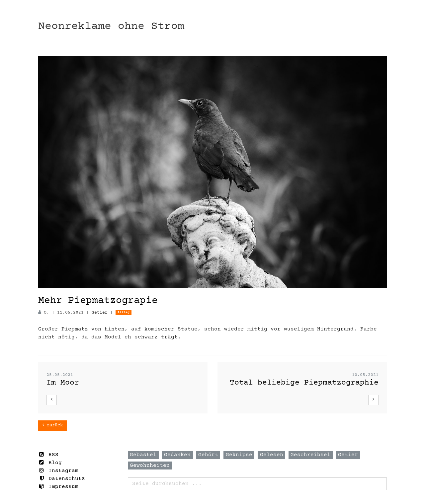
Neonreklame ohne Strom (111, 26)
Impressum (58, 487)
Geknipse (239, 455)
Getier (100, 313)
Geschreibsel (310, 455)
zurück (53, 425)
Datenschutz (62, 479)
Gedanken (177, 455)
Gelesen (272, 455)
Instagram (58, 471)
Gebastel (143, 455)
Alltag (124, 312)
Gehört (208, 455)
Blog (50, 463)
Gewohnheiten (150, 466)
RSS (48, 455)
